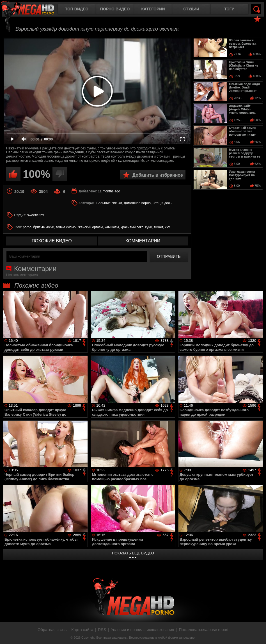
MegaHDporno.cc (32, 10)
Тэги (229, 9)
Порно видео (115, 9)
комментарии (143, 241)
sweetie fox (36, 215)
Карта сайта (82, 630)
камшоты (112, 227)
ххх (168, 227)
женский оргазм (90, 227)
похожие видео (52, 241)
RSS (102, 630)
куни (149, 227)
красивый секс (132, 227)
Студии (191, 9)
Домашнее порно (137, 203)
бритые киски (44, 227)
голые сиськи (66, 227)
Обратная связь (52, 630)
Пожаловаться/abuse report (204, 630)
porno (27, 227)
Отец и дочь (162, 203)
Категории (153, 9)
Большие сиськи (109, 203)
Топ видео (77, 9)
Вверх (258, 634)
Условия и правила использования (142, 630)
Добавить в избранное (158, 175)
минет (159, 227)
